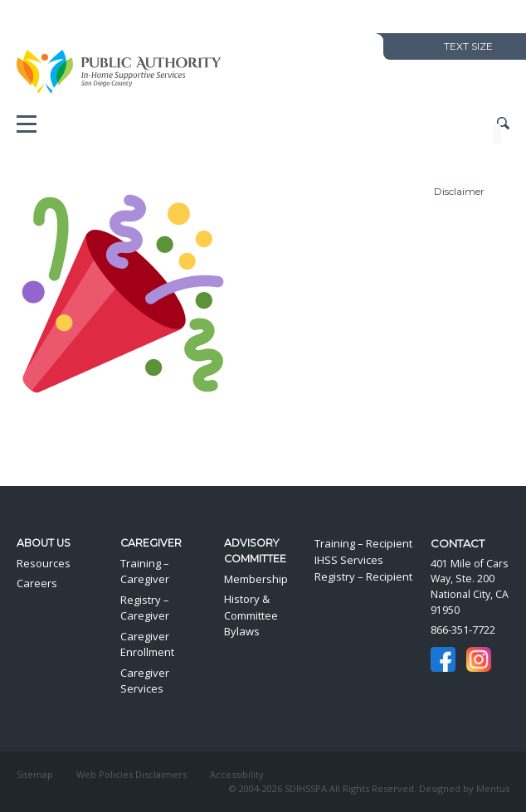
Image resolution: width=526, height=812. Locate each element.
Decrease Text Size (407, 46)
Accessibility (237, 774)
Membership (256, 579)
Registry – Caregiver (145, 608)
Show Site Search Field (503, 124)
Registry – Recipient (363, 576)
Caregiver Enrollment (147, 644)
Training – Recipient (363, 543)
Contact (458, 543)
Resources (44, 563)
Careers (37, 583)
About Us (44, 543)
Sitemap (35, 774)
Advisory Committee (255, 551)
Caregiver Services (145, 681)
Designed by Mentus (464, 788)
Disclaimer (459, 191)
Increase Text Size (422, 46)
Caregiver (151, 543)
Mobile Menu (27, 128)
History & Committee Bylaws (251, 615)
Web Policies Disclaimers (131, 774)
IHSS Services (349, 560)
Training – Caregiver (145, 571)
